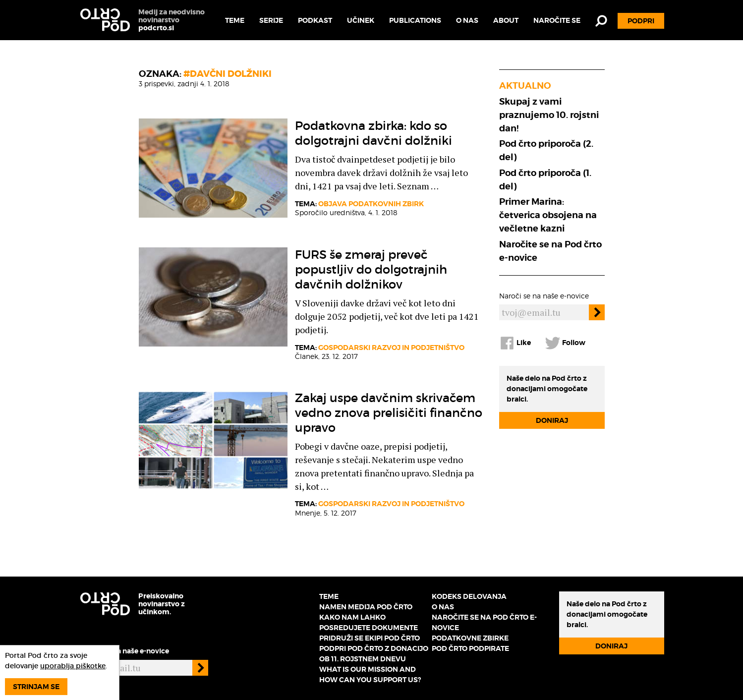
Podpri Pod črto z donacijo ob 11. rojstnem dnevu (374, 654)
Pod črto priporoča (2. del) (546, 150)
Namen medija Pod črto (366, 607)
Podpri (641, 21)
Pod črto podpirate (470, 648)
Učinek (361, 20)
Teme (235, 20)
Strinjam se (36, 687)
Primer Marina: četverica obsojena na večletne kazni (548, 215)
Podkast (315, 20)
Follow (565, 343)
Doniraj (552, 420)
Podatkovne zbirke (470, 638)
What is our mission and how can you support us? (370, 674)
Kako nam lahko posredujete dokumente (369, 622)
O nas (467, 20)
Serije (271, 20)
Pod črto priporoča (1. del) (545, 179)
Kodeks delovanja (469, 596)
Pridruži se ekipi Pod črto (370, 638)
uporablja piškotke (73, 666)
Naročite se (557, 20)
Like (515, 343)
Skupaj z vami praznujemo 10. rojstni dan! (549, 115)
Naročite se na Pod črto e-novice (550, 251)
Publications (415, 20)
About (506, 20)
